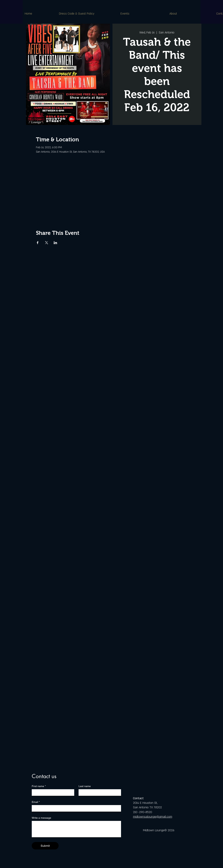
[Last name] (99, 793)
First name (39, 786)
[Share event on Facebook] (38, 243)
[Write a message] (76, 829)
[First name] (52, 793)
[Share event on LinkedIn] (55, 243)
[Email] (75, 808)
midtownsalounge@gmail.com (153, 817)
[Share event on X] (47, 243)
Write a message (41, 818)
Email (36, 802)
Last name (85, 786)
